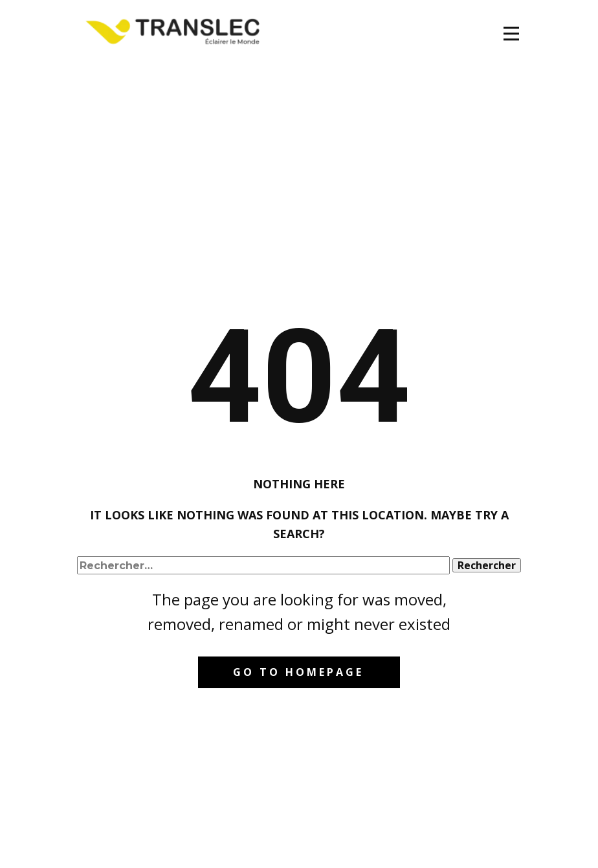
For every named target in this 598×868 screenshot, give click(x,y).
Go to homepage (298, 672)
